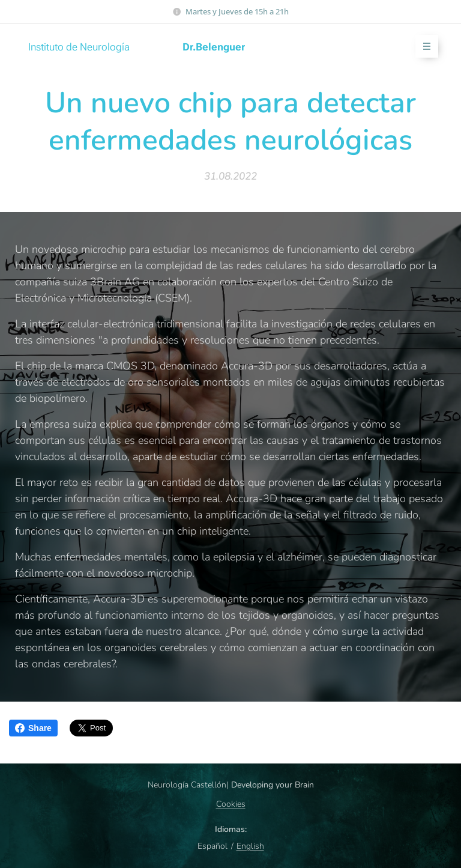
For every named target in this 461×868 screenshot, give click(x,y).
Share (33, 728)
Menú (423, 47)
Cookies (231, 804)
